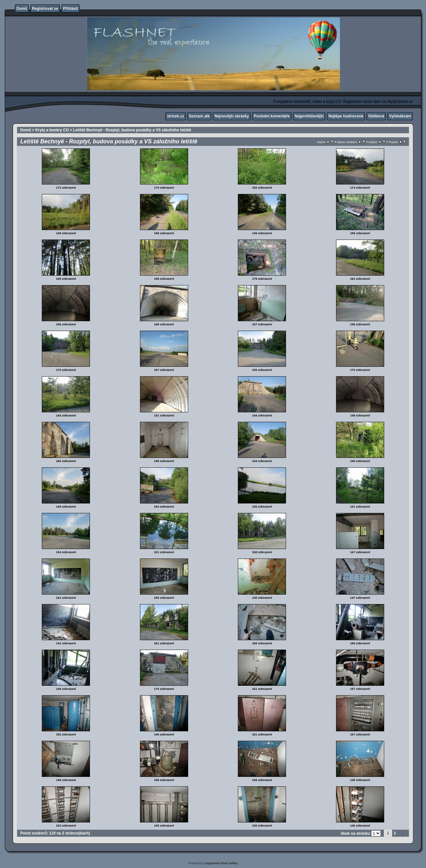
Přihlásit (70, 9)
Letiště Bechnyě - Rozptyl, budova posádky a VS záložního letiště (132, 130)
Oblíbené (376, 116)
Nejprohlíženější (309, 116)
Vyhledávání (400, 116)
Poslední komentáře (272, 116)
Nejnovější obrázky (232, 116)
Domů (22, 9)
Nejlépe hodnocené (346, 116)
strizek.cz (175, 116)
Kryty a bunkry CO (52, 130)
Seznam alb (199, 116)
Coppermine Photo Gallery (221, 863)
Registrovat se (45, 9)
